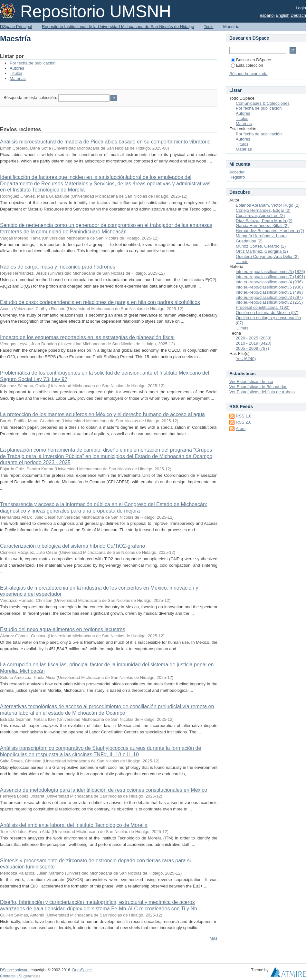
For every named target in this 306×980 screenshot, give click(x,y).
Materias (18, 78)
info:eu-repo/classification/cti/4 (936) (269, 282)
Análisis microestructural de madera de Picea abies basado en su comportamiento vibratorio (105, 142)
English (283, 15)
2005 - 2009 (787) (252, 348)
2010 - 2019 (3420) (254, 343)
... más (242, 262)
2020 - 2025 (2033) (254, 338)
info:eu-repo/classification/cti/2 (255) (269, 302)
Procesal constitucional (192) (263, 307)
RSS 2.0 (244, 422)
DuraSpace (82, 970)
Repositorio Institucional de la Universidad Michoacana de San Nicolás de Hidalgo (118, 27)
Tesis (209, 27)
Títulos (16, 73)
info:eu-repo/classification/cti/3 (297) (269, 297)
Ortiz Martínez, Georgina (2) (262, 251)
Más (213, 938)
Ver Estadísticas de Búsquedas (258, 387)
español (267, 15)
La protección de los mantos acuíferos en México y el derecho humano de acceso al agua (102, 414)
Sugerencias (29, 976)
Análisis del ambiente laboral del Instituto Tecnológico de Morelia (74, 825)
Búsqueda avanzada (249, 74)
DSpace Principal (16, 27)
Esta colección (247, 65)
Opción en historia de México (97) (267, 313)
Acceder (237, 172)
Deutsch (298, 15)
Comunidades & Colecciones (263, 103)
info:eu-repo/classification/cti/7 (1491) (270, 277)
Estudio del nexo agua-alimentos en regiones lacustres (63, 629)
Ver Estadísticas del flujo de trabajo (262, 392)
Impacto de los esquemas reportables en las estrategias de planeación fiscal (87, 337)
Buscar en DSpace (251, 60)
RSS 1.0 (244, 416)
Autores (17, 68)
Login (301, 8)
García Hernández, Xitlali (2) (262, 225)
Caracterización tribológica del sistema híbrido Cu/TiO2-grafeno (72, 546)
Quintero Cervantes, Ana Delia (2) (267, 256)
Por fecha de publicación (33, 63)
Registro (237, 177)
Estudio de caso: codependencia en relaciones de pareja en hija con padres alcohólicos (100, 302)
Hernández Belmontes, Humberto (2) (270, 231)
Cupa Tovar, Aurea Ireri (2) (260, 216)
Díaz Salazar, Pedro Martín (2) (264, 221)
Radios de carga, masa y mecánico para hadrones (58, 267)
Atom (241, 429)
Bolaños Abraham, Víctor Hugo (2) (268, 205)
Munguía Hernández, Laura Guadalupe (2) (261, 238)
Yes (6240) (246, 359)
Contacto (8, 976)
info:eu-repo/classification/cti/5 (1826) (270, 272)
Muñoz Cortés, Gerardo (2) (261, 246)
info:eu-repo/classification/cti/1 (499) (269, 292)
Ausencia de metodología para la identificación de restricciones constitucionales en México (104, 790)
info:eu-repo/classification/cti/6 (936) (269, 287)
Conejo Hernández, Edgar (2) (263, 210)
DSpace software (15, 970)
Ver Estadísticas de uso (251, 382)
